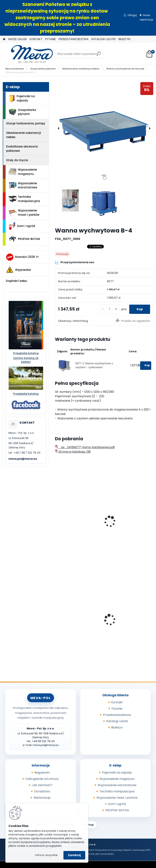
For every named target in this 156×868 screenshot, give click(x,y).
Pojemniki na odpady (22, 98)
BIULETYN (124, 39)
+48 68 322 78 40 (43, 741)
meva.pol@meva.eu (23, 459)
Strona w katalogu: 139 (73, 452)
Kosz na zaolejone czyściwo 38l (128, 622)
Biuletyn (117, 727)
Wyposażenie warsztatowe (23, 185)
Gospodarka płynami (43, 69)
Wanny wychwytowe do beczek (125, 69)
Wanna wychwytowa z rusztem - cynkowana (124, 527)
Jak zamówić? (42, 785)
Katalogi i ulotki (117, 721)
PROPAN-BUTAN (24, 239)
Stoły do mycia (17, 160)
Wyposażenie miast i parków (24, 213)
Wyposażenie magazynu (23, 172)
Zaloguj (132, 15)
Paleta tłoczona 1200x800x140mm (70, 622)
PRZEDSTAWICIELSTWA (74, 39)
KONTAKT (36, 39)
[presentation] (59, 128)
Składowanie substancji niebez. (81, 69)
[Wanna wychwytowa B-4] (104, 128)
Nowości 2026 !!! (22, 257)
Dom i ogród (22, 226)
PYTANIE (50, 39)
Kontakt (117, 702)
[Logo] (28, 54)
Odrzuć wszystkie (46, 855)
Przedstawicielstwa (117, 715)
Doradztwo (42, 791)
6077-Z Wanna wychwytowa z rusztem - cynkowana (94, 365)
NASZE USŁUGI (18, 39)
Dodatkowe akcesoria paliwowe (22, 149)
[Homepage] (4, 39)
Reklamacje (42, 798)
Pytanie (117, 709)
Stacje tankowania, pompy (26, 123)
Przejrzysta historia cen (75, 262)
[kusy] (110, 309)
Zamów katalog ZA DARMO (26, 360)
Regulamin (42, 773)
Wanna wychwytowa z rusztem (74, 527)
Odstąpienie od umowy (42, 779)
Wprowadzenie (14, 69)
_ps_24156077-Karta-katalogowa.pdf (85, 447)
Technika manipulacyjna (24, 199)
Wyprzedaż (18, 270)
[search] (99, 55)
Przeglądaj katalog (26, 353)
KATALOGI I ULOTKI (104, 39)
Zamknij (74, 855)
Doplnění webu (17, 281)
